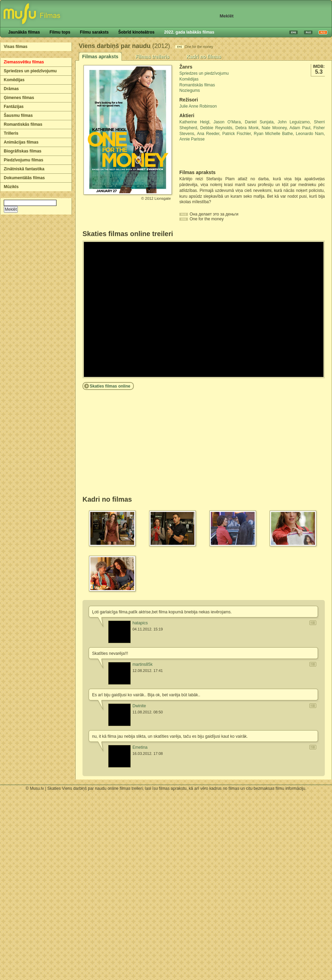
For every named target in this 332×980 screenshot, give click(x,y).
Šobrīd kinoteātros (136, 32)
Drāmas (11, 89)
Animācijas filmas (21, 142)
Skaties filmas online (110, 386)
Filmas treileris (152, 57)
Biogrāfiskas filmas (23, 151)
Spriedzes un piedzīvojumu (30, 71)
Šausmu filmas (18, 115)
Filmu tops (60, 32)
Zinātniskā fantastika (24, 169)
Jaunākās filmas (24, 32)
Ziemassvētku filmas (24, 62)
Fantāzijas (14, 107)
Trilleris (11, 133)
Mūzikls (11, 187)
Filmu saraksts (94, 32)
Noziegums (190, 90)
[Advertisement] (219, 156)
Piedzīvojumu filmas (23, 160)
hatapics (140, 623)
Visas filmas (16, 47)
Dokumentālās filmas (24, 178)
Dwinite (139, 706)
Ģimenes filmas (19, 98)
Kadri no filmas (204, 57)
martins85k (143, 664)
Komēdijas (14, 80)
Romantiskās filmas (23, 124)
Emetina (140, 747)
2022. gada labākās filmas (189, 32)
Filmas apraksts (100, 57)
